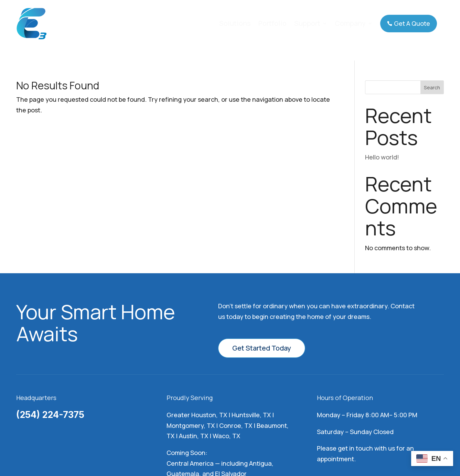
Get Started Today (262, 287)
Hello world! (382, 97)
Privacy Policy (277, 449)
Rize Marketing (337, 449)
